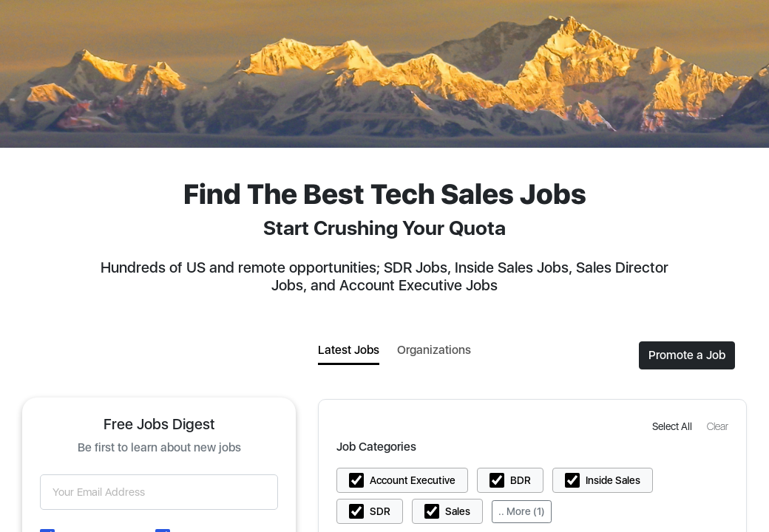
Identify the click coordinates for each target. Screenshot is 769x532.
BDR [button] (521, 480)
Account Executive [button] (413, 480)
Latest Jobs (349, 350)
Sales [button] (458, 511)
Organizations (434, 350)
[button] (674, 426)
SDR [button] (380, 511)
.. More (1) (522, 511)
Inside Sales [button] (613, 480)
